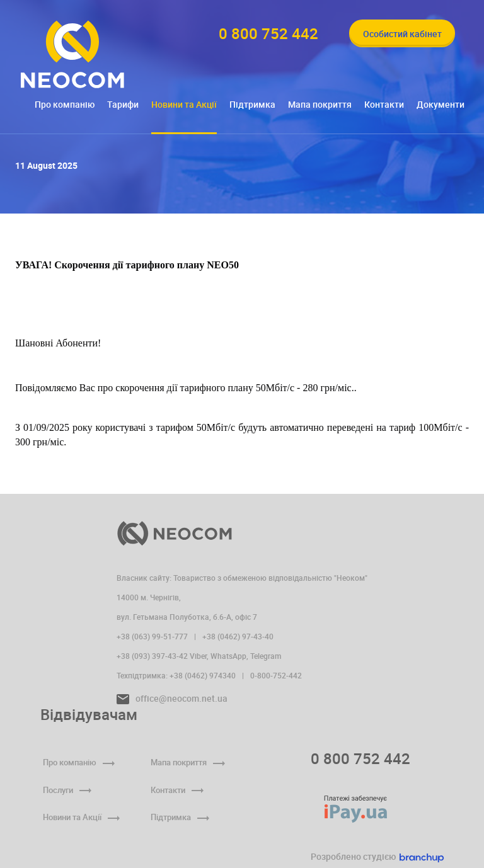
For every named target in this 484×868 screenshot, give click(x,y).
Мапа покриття (320, 104)
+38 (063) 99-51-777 (152, 636)
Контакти (384, 104)
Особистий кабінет (402, 34)
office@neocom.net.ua (172, 698)
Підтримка (252, 104)
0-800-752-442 (276, 675)
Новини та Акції (184, 104)
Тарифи (123, 104)
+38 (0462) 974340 (203, 675)
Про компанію (65, 104)
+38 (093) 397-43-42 (152, 656)
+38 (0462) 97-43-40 (238, 636)
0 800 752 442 (360, 758)
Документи (441, 104)
